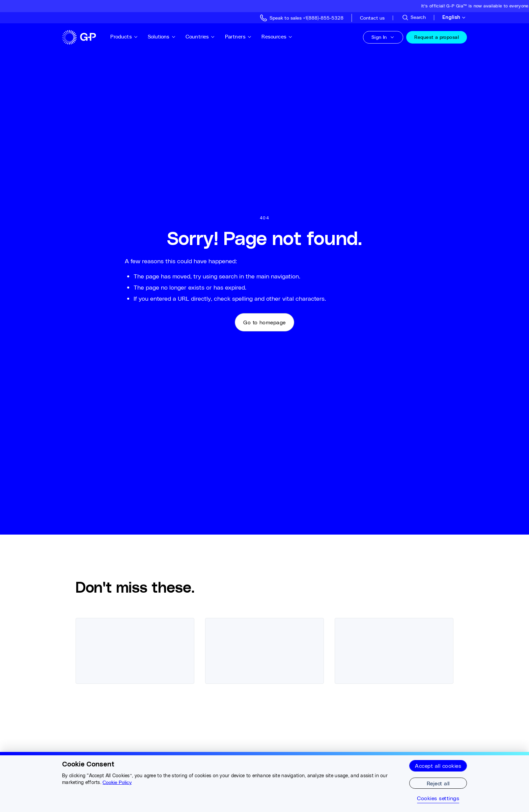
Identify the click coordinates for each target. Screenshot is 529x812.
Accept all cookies (438, 766)
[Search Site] (414, 18)
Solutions (162, 37)
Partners (239, 37)
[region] (264, 782)
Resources (277, 37)
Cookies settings (438, 798)
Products (124, 37)
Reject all (438, 783)
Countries (200, 37)
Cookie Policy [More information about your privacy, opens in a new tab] (117, 782)
